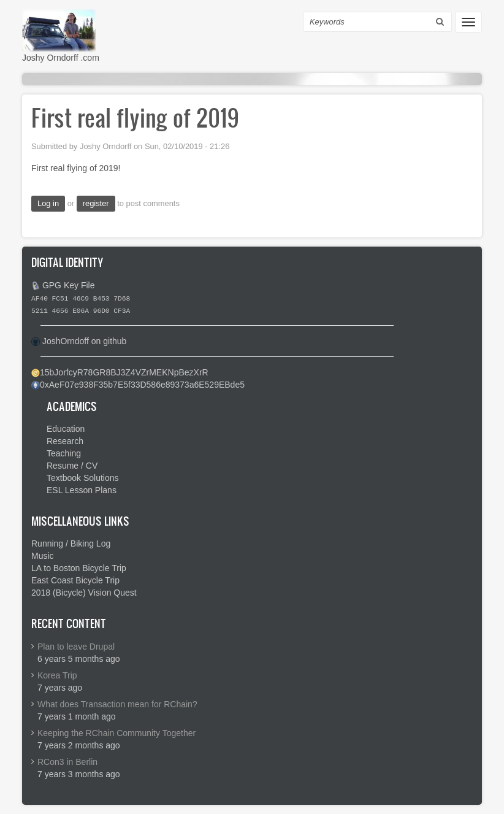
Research (65, 441)
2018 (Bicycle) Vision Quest (84, 593)
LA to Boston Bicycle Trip (79, 568)
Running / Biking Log (71, 543)
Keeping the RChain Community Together (116, 733)
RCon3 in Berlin (67, 762)
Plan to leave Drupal (76, 647)
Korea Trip (57, 675)
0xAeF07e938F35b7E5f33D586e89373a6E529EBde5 (142, 385)
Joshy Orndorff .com (61, 58)
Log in (48, 203)
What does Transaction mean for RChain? (117, 704)
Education (66, 429)
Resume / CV (72, 466)
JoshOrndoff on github (85, 341)
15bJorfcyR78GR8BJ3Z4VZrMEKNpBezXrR (124, 372)
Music (43, 556)
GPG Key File (69, 285)
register (96, 203)
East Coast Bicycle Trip (75, 580)
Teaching (64, 453)
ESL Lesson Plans (82, 490)
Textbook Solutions (83, 478)
